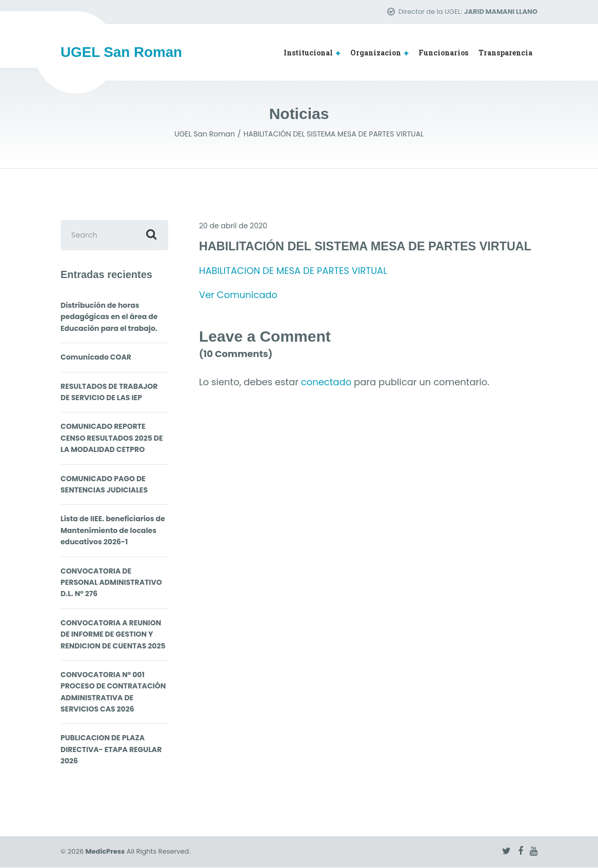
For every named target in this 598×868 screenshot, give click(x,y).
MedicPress (105, 852)
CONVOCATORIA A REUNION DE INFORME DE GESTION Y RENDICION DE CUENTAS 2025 (113, 634)
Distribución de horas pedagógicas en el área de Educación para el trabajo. (109, 317)
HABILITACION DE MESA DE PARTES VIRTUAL (293, 271)
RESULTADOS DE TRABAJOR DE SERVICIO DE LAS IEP (109, 392)
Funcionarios (443, 53)
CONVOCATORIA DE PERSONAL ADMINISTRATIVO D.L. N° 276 (111, 583)
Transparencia (505, 53)
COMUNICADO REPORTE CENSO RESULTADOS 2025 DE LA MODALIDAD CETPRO (112, 438)
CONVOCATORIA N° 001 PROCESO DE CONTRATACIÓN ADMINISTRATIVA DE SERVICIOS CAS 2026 (113, 692)
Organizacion (376, 53)
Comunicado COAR (96, 358)
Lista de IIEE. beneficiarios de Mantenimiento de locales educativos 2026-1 (113, 531)
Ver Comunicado (238, 295)
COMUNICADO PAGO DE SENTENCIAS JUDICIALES (104, 484)
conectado (326, 382)
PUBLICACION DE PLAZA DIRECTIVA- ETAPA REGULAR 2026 (111, 750)
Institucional (308, 53)
